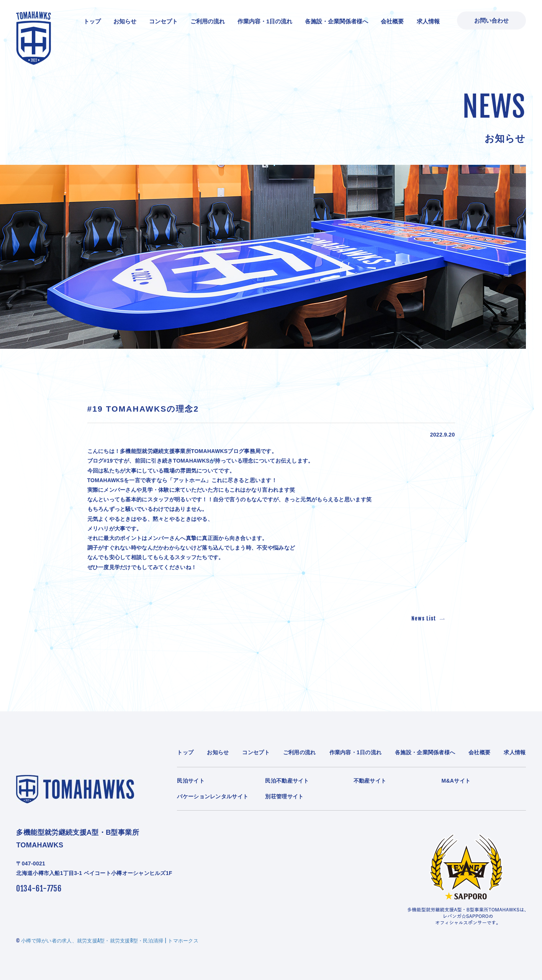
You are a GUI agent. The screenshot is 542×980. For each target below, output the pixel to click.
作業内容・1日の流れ (265, 21)
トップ (92, 21)
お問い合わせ (491, 21)
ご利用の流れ (208, 21)
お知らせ (125, 21)
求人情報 (428, 21)
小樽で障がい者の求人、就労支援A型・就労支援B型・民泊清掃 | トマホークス (110, 941)
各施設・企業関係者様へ (336, 21)
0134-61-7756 (39, 889)
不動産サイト (370, 781)
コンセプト (163, 21)
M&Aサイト (456, 781)
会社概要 (392, 21)
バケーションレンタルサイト (213, 796)
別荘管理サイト (284, 796)
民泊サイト (191, 781)
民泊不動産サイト (287, 781)
